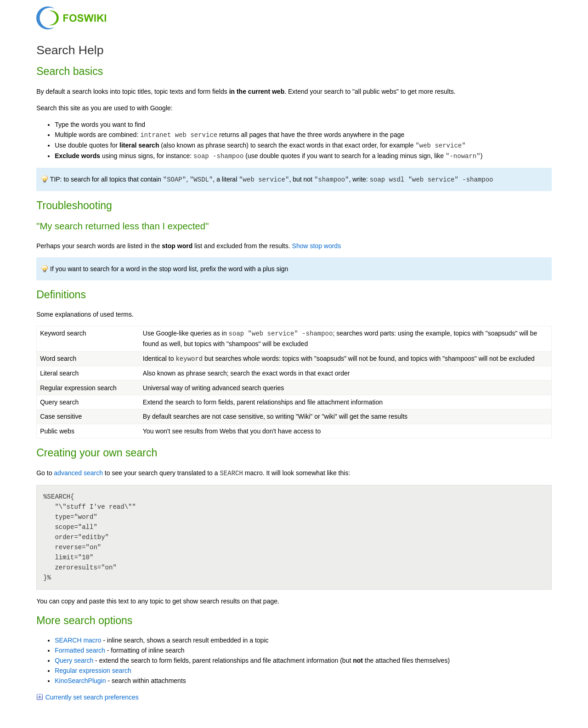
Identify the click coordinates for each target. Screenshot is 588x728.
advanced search (78, 473)
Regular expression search (93, 671)
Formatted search (80, 650)
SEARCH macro (78, 640)
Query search (74, 660)
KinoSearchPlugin (80, 681)
